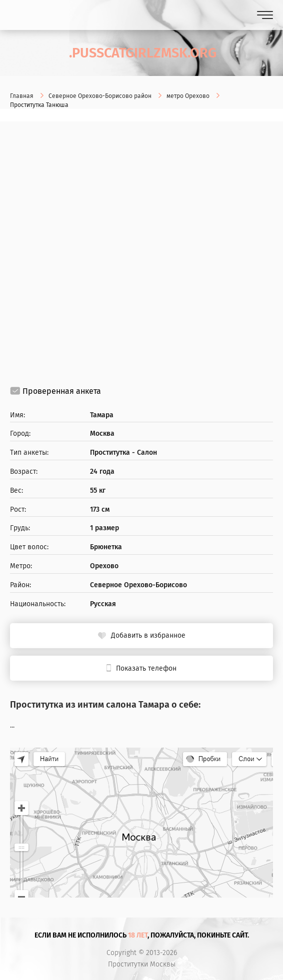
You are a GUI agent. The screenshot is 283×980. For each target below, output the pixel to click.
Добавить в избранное (148, 635)
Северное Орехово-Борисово (138, 585)
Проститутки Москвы (142, 965)
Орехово (104, 566)
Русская (103, 604)
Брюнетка (106, 547)
